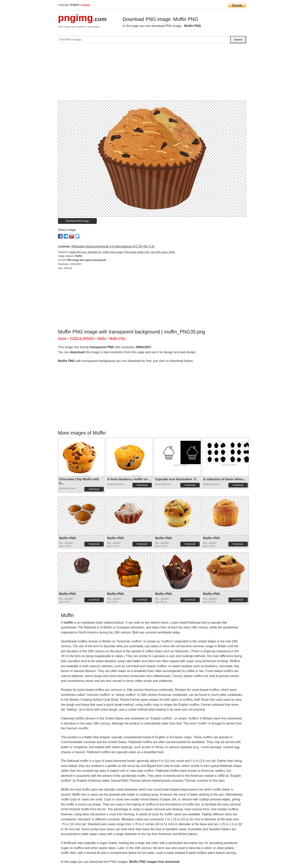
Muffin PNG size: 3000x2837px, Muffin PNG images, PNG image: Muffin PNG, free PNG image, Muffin (122, 252)
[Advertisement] (152, 73)
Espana (86, 5)
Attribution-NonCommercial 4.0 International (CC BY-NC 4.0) (113, 246)
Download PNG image (77, 221)
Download (94, 489)
